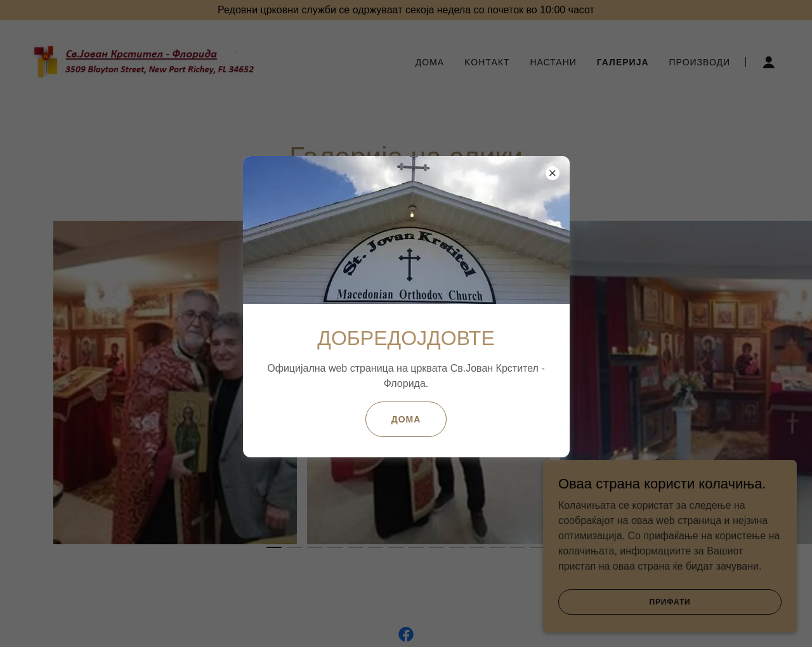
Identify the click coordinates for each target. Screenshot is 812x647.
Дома (406, 419)
